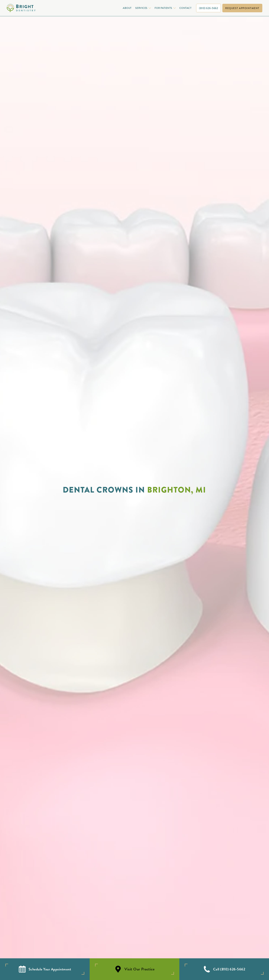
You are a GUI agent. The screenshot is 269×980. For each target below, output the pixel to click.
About (127, 8)
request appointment (242, 8)
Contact (185, 8)
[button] (143, 8)
